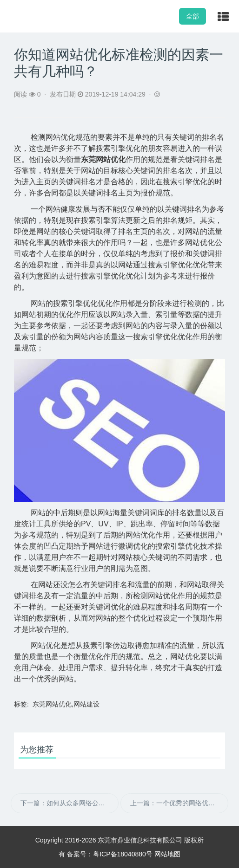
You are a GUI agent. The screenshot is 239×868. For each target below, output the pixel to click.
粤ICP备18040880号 (123, 854)
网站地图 (167, 854)
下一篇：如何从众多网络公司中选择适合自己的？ (70, 803)
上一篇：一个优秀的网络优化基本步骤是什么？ (179, 803)
